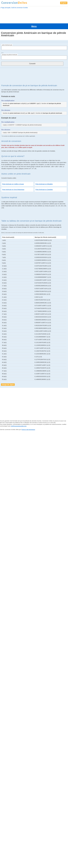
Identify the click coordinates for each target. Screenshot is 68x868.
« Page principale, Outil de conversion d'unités (14, 8)
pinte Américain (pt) (7, 37)
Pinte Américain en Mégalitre (44, 176)
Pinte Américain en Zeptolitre (44, 182)
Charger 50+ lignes (8, 377)
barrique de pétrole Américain (10, 47)
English (64, 3)
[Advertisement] (34, 15)
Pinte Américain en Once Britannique (13, 182)
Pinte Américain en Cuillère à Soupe (13, 176)
